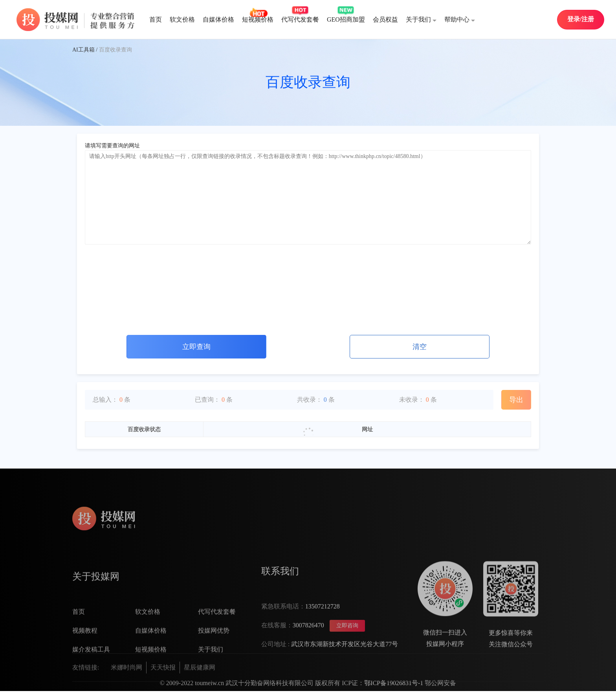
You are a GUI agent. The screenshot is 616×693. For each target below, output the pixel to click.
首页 (156, 19)
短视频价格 (258, 19)
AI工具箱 (83, 50)
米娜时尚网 (126, 686)
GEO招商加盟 (346, 19)
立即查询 (196, 347)
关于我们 (421, 20)
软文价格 (182, 19)
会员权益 (385, 19)
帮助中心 (460, 20)
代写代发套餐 (300, 19)
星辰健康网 (200, 686)
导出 (516, 400)
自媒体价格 (218, 19)
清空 (420, 347)
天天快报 (163, 686)
